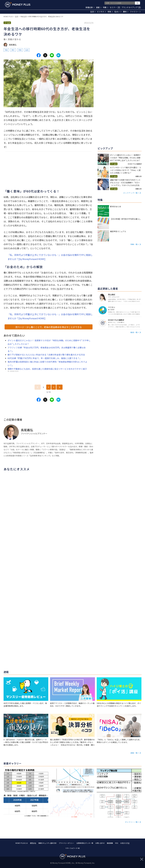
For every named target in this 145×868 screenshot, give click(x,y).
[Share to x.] (45, 55)
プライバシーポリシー (66, 843)
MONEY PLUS (8, 16)
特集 (106, 7)
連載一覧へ (135, 753)
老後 (110, 12)
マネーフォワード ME (73, 848)
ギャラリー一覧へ (132, 822)
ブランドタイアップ (131, 7)
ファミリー (135, 12)
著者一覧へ (135, 332)
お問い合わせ (100, 843)
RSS (117, 843)
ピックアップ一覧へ (131, 193)
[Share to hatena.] (58, 55)
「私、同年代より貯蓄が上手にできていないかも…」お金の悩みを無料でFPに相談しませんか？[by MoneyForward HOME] (50, 257)
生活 (93, 12)
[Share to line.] (52, 55)
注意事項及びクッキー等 (85, 843)
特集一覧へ (135, 244)
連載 (99, 7)
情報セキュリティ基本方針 (47, 843)
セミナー (115, 7)
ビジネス (101, 12)
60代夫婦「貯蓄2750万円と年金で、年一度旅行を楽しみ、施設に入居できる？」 (45, 358)
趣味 (126, 12)
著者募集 (110, 843)
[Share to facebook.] (39, 55)
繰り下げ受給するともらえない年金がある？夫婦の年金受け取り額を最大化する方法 (46, 355)
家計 (13, 50)
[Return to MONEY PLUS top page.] (18, 5)
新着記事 (90, 7)
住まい (118, 12)
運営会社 (33, 843)
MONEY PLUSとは (22, 843)
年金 (6, 50)
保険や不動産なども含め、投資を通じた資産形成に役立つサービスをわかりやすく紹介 (47, 369)
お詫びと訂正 (125, 843)
